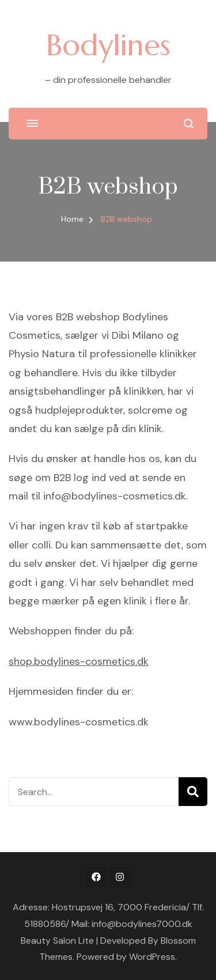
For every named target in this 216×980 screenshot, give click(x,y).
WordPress (152, 957)
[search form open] (189, 124)
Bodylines (108, 45)
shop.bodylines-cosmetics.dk (79, 661)
